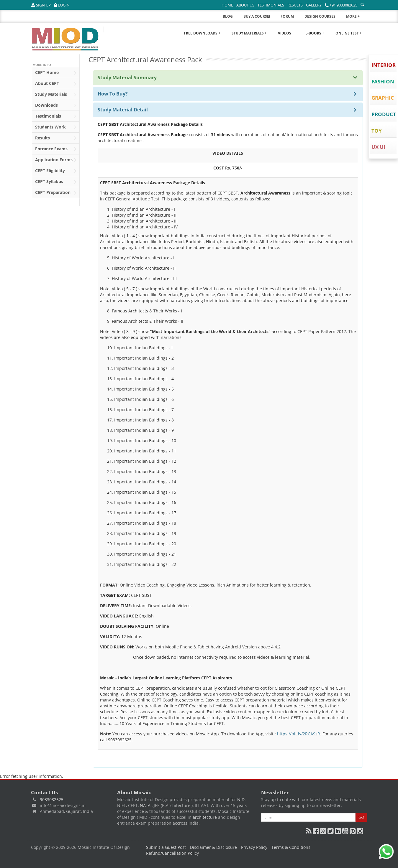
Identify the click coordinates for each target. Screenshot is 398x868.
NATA (146, 805)
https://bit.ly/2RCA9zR (299, 734)
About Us (245, 5)
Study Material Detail (123, 110)
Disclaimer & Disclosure (213, 847)
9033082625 (52, 799)
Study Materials (56, 95)
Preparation (56, 193)
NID (241, 799)
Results (295, 5)
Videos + (286, 33)
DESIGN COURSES (320, 16)
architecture (205, 817)
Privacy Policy (254, 847)
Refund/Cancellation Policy (172, 853)
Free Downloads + (202, 33)
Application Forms (56, 160)
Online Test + (349, 33)
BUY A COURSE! (257, 16)
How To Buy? (113, 94)
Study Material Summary (127, 78)
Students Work (56, 127)
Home (227, 5)
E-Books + (315, 33)
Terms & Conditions (291, 847)
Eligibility (56, 171)
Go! (361, 817)
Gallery (314, 5)
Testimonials (271, 5)
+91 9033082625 (341, 5)
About (56, 84)
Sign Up (41, 5)
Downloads (56, 106)
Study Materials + (249, 33)
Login (62, 5)
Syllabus (56, 182)
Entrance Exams (56, 149)
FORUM (287, 16)
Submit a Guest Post (166, 847)
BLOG (228, 16)
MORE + (357, 18)
